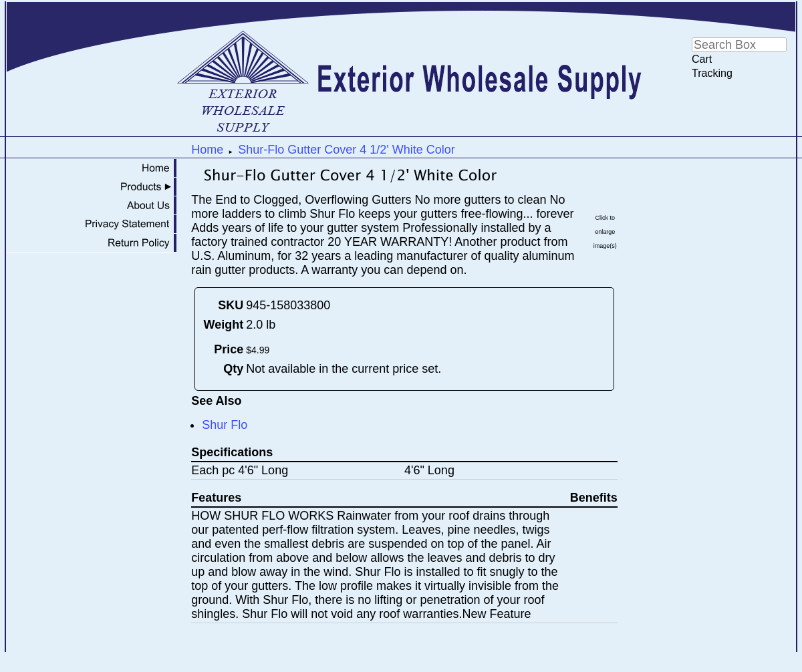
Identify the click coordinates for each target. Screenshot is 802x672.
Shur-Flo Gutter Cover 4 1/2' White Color (347, 150)
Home (207, 150)
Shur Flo (225, 425)
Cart (702, 59)
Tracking (712, 73)
